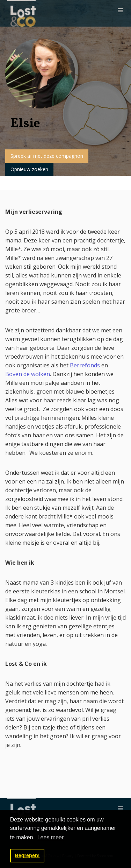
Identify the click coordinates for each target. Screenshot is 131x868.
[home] (21, 13)
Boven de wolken (28, 374)
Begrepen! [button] (27, 855)
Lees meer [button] (51, 837)
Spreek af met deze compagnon (47, 156)
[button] (121, 10)
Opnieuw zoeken (29, 169)
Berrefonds (86, 365)
